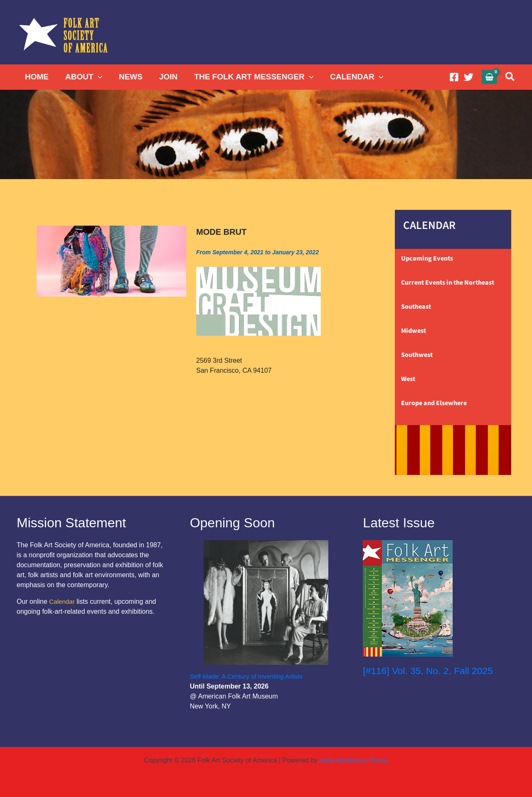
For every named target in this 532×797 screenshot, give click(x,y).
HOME (36, 77)
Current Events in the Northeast (448, 283)
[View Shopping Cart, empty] (490, 77)
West (408, 379)
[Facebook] (454, 77)
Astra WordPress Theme (353, 760)
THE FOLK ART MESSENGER (250, 77)
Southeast (416, 307)
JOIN (165, 77)
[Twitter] (469, 77)
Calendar (63, 601)
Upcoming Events (427, 258)
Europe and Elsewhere (434, 403)
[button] (97, 77)
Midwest (414, 331)
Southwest (417, 355)
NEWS (129, 77)
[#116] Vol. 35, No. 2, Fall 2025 (431, 670)
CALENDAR (352, 77)
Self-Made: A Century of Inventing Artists (249, 676)
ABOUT (83, 77)
